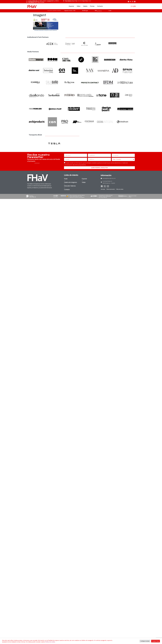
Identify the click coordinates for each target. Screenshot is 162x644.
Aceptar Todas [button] (156, 641)
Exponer (71, 6)
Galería (85, 6)
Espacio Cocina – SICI (70, 11)
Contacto (100, 6)
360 (98, 11)
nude (110, 11)
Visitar (79, 6)
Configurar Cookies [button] (145, 641)
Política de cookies (50, 642)
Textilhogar (85, 11)
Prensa (92, 6)
